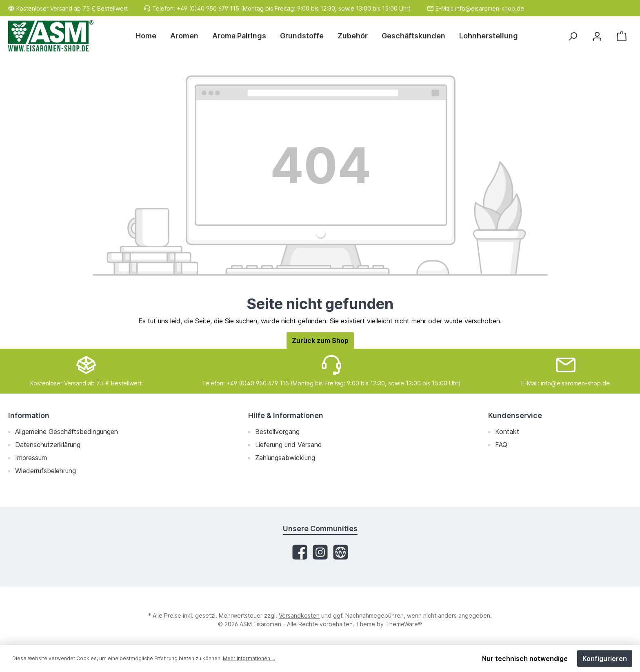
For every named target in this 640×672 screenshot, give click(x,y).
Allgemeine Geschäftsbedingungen (67, 432)
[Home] (149, 36)
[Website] (341, 552)
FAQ (501, 445)
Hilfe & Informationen (286, 415)
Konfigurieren (605, 659)
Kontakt (507, 432)
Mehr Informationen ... (249, 658)
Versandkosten (299, 615)
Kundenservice (515, 415)
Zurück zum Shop (320, 340)
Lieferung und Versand (289, 445)
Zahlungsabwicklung (285, 458)
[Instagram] (320, 552)
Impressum (31, 458)
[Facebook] (300, 552)
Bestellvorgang (277, 432)
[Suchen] (573, 36)
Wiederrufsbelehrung (46, 471)
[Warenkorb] (622, 36)
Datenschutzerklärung (48, 445)
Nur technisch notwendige (525, 659)
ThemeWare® (404, 624)
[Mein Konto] (597, 36)
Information (29, 415)
